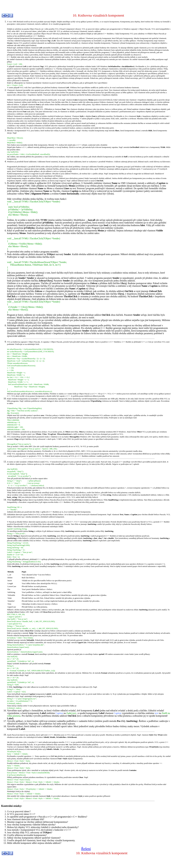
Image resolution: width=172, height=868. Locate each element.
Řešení (86, 849)
